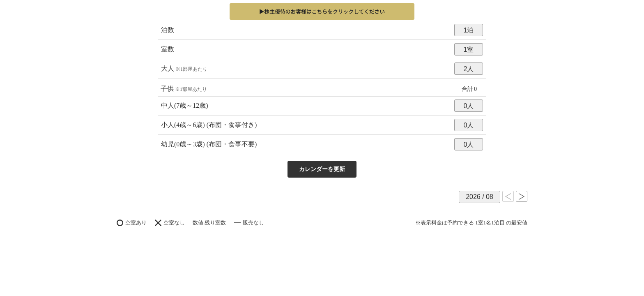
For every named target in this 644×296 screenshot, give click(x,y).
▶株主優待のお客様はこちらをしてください (322, 11)
